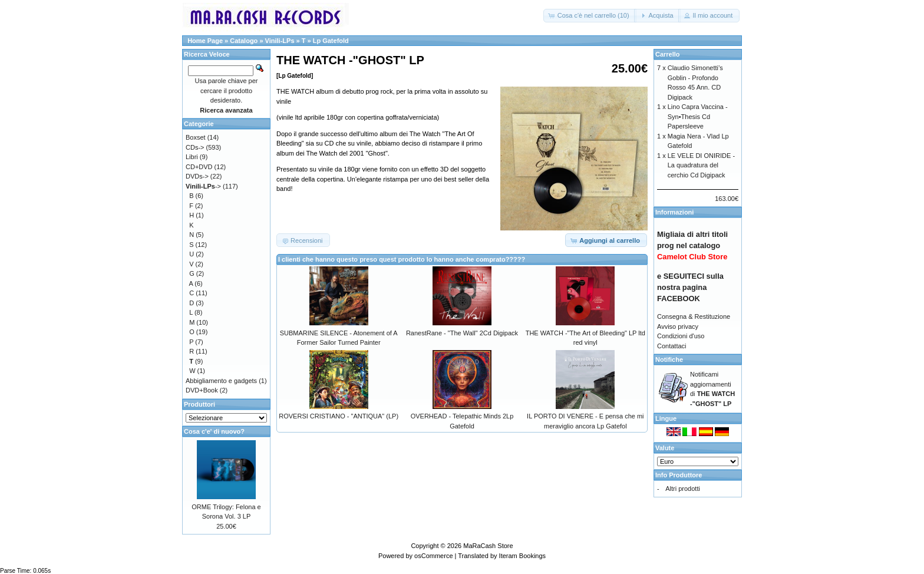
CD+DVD (199, 167)
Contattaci (672, 346)
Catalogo (244, 41)
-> (203, 186)
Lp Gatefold (331, 41)
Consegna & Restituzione (694, 316)
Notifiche (669, 359)
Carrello (668, 54)
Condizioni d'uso (681, 336)
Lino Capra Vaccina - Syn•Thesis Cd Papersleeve (698, 116)
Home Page (205, 41)
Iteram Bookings (522, 556)
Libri (192, 157)
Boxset (196, 137)
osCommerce (433, 556)
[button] (590, 16)
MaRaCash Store (488, 546)
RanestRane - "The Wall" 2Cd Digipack (462, 333)
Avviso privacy (678, 326)
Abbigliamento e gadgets (221, 381)
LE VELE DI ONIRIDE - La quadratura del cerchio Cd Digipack (701, 165)
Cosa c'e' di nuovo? (214, 431)
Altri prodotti (683, 489)
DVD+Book (202, 390)
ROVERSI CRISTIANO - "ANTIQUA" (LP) (339, 416)
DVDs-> (197, 176)
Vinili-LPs (280, 41)
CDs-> (195, 147)
